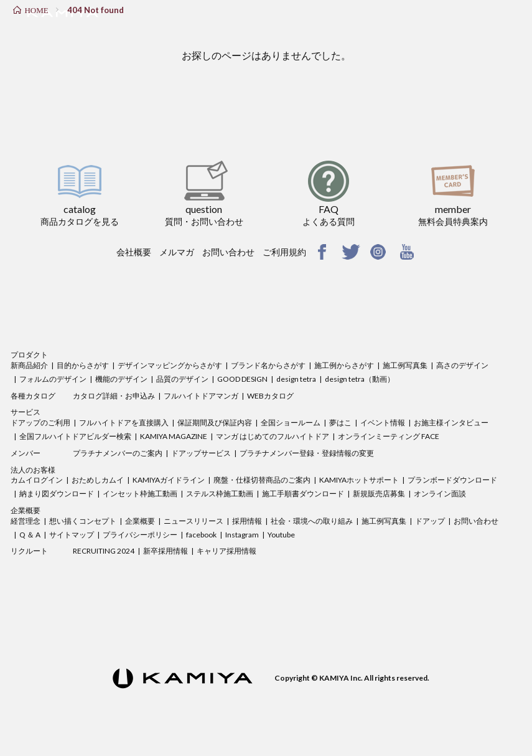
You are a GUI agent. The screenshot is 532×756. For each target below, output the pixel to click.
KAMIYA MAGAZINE (174, 436)
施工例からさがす (344, 365)
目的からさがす (83, 365)
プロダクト (29, 355)
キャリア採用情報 (226, 551)
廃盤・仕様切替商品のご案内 (262, 480)
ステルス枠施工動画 (220, 494)
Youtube (281, 535)
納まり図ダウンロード (57, 494)
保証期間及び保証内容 (215, 423)
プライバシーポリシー (140, 535)
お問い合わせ (228, 252)
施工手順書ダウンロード (303, 494)
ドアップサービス (201, 453)
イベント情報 (383, 423)
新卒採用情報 (166, 551)
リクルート (29, 551)
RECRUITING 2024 (104, 551)
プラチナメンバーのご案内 (118, 453)
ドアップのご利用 (40, 423)
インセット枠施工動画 (140, 494)
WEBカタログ (270, 396)
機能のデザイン (121, 379)
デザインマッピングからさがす (170, 365)
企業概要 (26, 510)
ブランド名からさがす (268, 365)
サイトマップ (72, 535)
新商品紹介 (29, 365)
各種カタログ (33, 396)
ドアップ (430, 521)
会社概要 (134, 252)
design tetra (296, 379)
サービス (26, 412)
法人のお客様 (33, 470)
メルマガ (177, 252)
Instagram (242, 535)
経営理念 (26, 521)
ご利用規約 (284, 252)
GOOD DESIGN (242, 379)
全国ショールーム (291, 423)
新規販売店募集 (379, 494)
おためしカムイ (98, 480)
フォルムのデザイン (53, 379)
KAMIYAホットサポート (359, 480)
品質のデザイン (182, 379)
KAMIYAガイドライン (169, 480)
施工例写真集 (405, 365)
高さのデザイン (462, 365)
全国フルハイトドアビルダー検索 (75, 436)
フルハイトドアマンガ (201, 396)
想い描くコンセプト (83, 521)
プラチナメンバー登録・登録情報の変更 (307, 453)
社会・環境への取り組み (312, 521)
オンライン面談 (440, 494)
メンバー (26, 453)
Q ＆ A (30, 535)
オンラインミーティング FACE (389, 436)
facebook (201, 535)
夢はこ (340, 423)
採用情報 (247, 521)
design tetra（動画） (360, 379)
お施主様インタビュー (451, 423)
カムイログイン (37, 480)
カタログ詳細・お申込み (114, 396)
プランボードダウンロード (452, 480)
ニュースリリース (194, 521)
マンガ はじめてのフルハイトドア (273, 436)
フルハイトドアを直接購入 (124, 423)
